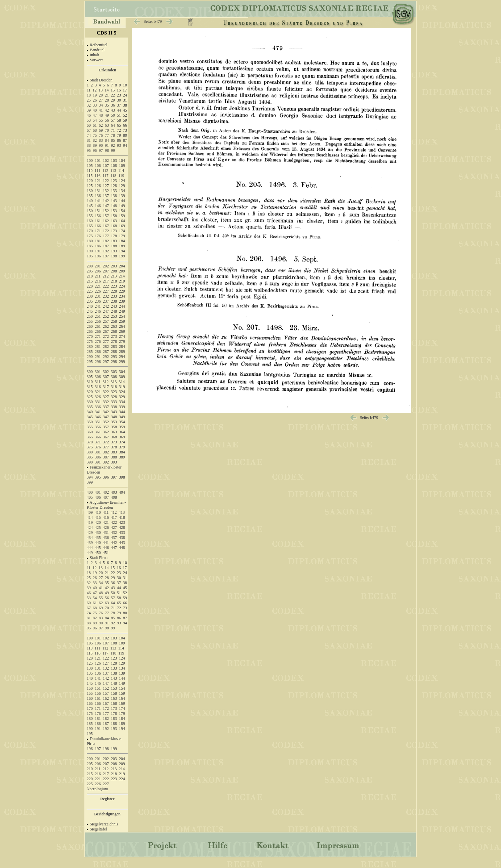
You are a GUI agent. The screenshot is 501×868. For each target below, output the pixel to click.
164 (122, 221)
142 (106, 201)
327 (106, 397)
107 (106, 166)
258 (114, 321)
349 (122, 417)
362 (106, 432)
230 (90, 296)
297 (106, 362)
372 (106, 442)
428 (122, 528)
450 (98, 553)
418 (122, 517)
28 (107, 100)
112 (105, 171)
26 (95, 100)
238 (114, 301)
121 (98, 181)
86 (119, 140)
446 (106, 548)
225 (90, 291)
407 (106, 497)
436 (106, 538)
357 (106, 427)
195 (90, 256)
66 (125, 125)
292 (106, 357)
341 (98, 412)
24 (125, 95)
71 (113, 130)
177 (106, 236)
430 (98, 533)
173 (114, 231)
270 (90, 336)
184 (122, 241)
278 (114, 342)
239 (122, 301)
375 (90, 447)
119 (121, 176)
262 (106, 326)
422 (114, 522)
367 (106, 437)
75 (95, 135)
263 (114, 326)
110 (90, 171)
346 (98, 417)
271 (98, 336)
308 (114, 377)
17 (125, 90)
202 (106, 266)
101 (98, 161)
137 (106, 196)
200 (90, 266)
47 (95, 115)
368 (114, 437)
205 (90, 271)
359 (122, 427)
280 (90, 347)
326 (98, 397)
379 (122, 447)
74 (89, 135)
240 (90, 306)
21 (107, 95)
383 (114, 452)
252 (106, 316)
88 (89, 145)
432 (114, 533)
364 (122, 432)
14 (107, 90)
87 (125, 140)
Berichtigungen (107, 814)
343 (114, 412)
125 (90, 186)
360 (90, 432)
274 (122, 336)
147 (106, 206)
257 (106, 321)
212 (106, 276)
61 (95, 125)
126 (98, 186)
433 (122, 533)
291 (98, 357)
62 (101, 125)
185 (90, 246)
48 (101, 115)
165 (90, 226)
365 (90, 437)
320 (90, 392)
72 (119, 130)
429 (90, 533)
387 (106, 457)
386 (98, 457)
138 (114, 196)
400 (90, 492)
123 (114, 181)
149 (122, 206)
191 (98, 251)
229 (122, 291)
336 (98, 407)
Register (107, 799)
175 (90, 236)
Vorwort (96, 60)
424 (90, 528)
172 (106, 231)
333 (114, 402)
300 (90, 372)
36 (113, 105)
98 (107, 150)
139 (122, 196)
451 (106, 553)
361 (98, 432)
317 (106, 387)
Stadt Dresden (101, 80)
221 (98, 286)
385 (90, 457)
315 (90, 387)
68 (95, 130)
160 (90, 221)
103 (114, 161)
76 (101, 135)
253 (114, 316)
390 (90, 462)
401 (98, 492)
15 (113, 90)
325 (90, 397)
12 (95, 90)
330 (90, 402)
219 (122, 281)
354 (122, 422)
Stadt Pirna (99, 558)
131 (98, 191)
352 (106, 422)
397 (114, 477)
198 (114, 256)
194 (122, 251)
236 (98, 301)
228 (114, 291)
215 (90, 281)
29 (113, 100)
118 (114, 176)
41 (101, 110)
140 (90, 201)
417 (114, 517)
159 (122, 216)
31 (125, 100)
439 (90, 543)
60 (89, 125)
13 (101, 90)
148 (114, 206)
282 (106, 347)
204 (122, 266)
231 (98, 296)
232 (106, 296)
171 (98, 231)
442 (114, 543)
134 (122, 191)
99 (113, 150)
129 (122, 186)
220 (90, 286)
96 (95, 150)
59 (125, 120)
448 (122, 548)
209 (122, 271)
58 (119, 120)
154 (122, 211)
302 (106, 372)
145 (90, 206)
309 (122, 377)
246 (98, 311)
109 (122, 166)
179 (122, 236)
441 (106, 543)
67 (89, 130)
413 (122, 512)
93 (119, 145)
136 (98, 196)
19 (95, 95)
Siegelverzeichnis (104, 824)
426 (106, 528)
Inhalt (94, 55)
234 (122, 296)
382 (106, 452)
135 (90, 196)
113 (113, 171)
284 (122, 347)
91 (107, 145)
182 (106, 241)
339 (122, 407)
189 (122, 246)
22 (113, 95)
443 (122, 543)
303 (114, 372)
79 (119, 135)
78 (113, 135)
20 (101, 95)
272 (106, 336)
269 (122, 331)
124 (122, 181)
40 (95, 110)
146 (98, 206)
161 (98, 221)
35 (107, 105)
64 (113, 125)
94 (125, 145)
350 (90, 422)
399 (90, 482)
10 (125, 85)
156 (98, 216)
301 (98, 372)
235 (90, 301)
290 (90, 357)
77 (107, 135)
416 (106, 517)
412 (114, 512)
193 (114, 251)
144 (122, 201)
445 (98, 548)
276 (98, 342)
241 (98, 306)
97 (101, 150)
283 (114, 347)
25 (89, 100)
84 (107, 140)
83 (101, 140)
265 (90, 331)
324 (122, 392)
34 (101, 105)
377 (106, 447)
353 (114, 422)
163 (114, 221)
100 (90, 161)
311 (98, 382)
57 (113, 120)
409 (90, 512)
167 (106, 226)
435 (98, 538)
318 (114, 387)
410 (98, 512)
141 (98, 201)
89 (95, 145)
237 (106, 301)
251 (98, 316)
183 (114, 241)
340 (90, 412)
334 (122, 402)
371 (98, 442)
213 (114, 276)
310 (90, 382)
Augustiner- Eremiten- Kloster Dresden (106, 505)
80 (125, 135)
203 (114, 266)
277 (106, 342)
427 (114, 528)
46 (89, 115)
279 (122, 342)
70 (107, 130)
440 (98, 543)
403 (114, 492)
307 (106, 377)
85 (113, 140)
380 (90, 452)
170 (90, 231)
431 (106, 533)
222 (106, 286)
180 (90, 241)
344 (122, 412)
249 (122, 311)
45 (125, 110)
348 (114, 417)
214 (122, 276)
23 (119, 95)
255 (90, 321)
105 (90, 166)
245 (90, 311)
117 (105, 176)
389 (122, 457)
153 (114, 211)
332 (106, 402)
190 (90, 251)
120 (90, 181)
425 (98, 528)
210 (90, 276)
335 (90, 407)
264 (122, 326)
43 (113, 110)
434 (90, 538)
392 (106, 462)
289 (122, 352)
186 (98, 246)
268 (114, 331)
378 (114, 447)
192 (106, 251)
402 (106, 492)
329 (122, 397)
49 (107, 115)
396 (106, 477)
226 (98, 291)
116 (98, 176)
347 (106, 417)
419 (90, 522)
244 (122, 306)
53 (89, 120)
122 (106, 181)
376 (98, 447)
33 (95, 105)
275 (90, 342)
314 (122, 382)
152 (106, 211)
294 (122, 357)
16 (119, 90)
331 (98, 402)
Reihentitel (99, 45)
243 (114, 306)
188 (114, 246)
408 (114, 497)
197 (106, 256)
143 (114, 201)
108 (114, 166)
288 (114, 352)
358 (114, 427)
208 (114, 271)
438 (122, 538)
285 (90, 352)
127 (106, 186)
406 (98, 497)
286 (98, 352)
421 (106, 522)
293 (114, 357)
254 (122, 316)
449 (90, 553)
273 (114, 336)
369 (122, 437)
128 (114, 186)
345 (90, 417)
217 (106, 281)
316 (98, 387)
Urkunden (107, 70)
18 (89, 95)
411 (106, 512)
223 (114, 286)
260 (90, 326)
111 (98, 171)
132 (106, 191)
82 (95, 140)
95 (89, 150)
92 (113, 145)
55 (101, 120)
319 (122, 387)
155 (90, 216)
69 (101, 130)
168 (114, 226)
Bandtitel (97, 50)
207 (106, 271)
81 (89, 140)
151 (98, 211)
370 (90, 442)
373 (114, 442)
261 (98, 326)
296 (98, 362)
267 (106, 331)
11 (89, 90)
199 (122, 256)
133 (114, 191)
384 (122, 452)
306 (98, 377)
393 (114, 462)
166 (98, 226)
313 (114, 382)
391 (98, 462)
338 (114, 407)
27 (101, 100)
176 (98, 236)
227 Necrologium (98, 786)
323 (114, 392)
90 (101, 145)
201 (98, 266)
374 (122, 442)
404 (122, 492)
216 (98, 281)
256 (98, 321)
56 (107, 120)
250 (90, 316)
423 (122, 522)
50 (113, 115)
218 (114, 281)
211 (98, 276)
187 (106, 246)
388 (114, 457)
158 (114, 216)
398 (122, 477)
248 (114, 311)
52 (125, 115)
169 (122, 226)
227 (106, 291)
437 (114, 538)
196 (98, 256)
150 (90, 211)
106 (98, 166)
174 (122, 231)
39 (89, 110)
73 (125, 130)
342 (106, 412)
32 (89, 105)
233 (114, 296)
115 (90, 176)
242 (106, 306)
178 (114, 236)
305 (90, 377)
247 (106, 311)
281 (98, 347)
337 (106, 407)
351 (98, 422)
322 (106, 392)
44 (119, 110)
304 (122, 372)
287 (106, 352)
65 (119, 125)
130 (90, 191)
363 (114, 432)
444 (90, 548)
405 (90, 497)
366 (98, 437)
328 (114, 397)
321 (98, 392)
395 (98, 477)
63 (107, 125)
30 (119, 100)
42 (107, 110)
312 (106, 382)
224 (122, 286)
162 (106, 221)
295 (90, 362)
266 (98, 331)
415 (98, 517)
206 (98, 271)
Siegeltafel (98, 829)
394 (90, 477)
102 (106, 161)
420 (98, 522)
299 (122, 362)
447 (114, 548)
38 (125, 105)
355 (90, 427)
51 (119, 115)
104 (122, 161)
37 (119, 105)
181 (98, 241)
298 (114, 362)
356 (98, 427)
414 (90, 517)
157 (106, 216)
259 (122, 321)
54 (95, 120)
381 (98, 452)
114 (121, 171)
